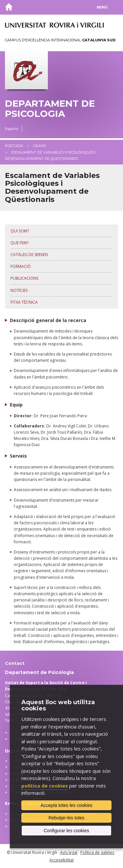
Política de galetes (97, 852)
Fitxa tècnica (24, 302)
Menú (102, 7)
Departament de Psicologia (50, 109)
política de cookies (45, 786)
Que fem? (20, 243)
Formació (21, 266)
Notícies (19, 290)
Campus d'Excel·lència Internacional (60, 40)
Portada (14, 146)
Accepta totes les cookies (67, 805)
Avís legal (69, 852)
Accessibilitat (62, 860)
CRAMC (40, 146)
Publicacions (24, 278)
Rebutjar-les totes (67, 818)
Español (12, 129)
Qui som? (20, 231)
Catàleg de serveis (29, 255)
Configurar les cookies (66, 831)
